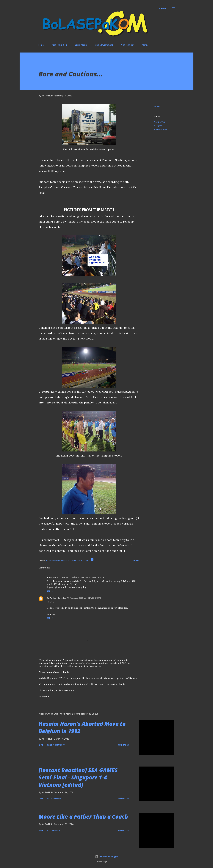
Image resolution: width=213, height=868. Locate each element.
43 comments (54, 799)
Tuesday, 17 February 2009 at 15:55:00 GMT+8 (82, 577)
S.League (158, 126)
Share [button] (157, 106)
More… (145, 45)
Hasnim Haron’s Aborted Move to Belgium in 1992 (82, 727)
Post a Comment (56, 745)
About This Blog (59, 45)
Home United (160, 122)
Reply (50, 591)
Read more (123, 745)
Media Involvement (104, 45)
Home (41, 45)
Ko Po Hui (51, 598)
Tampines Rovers (161, 129)
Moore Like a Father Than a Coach (83, 817)
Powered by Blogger (106, 857)
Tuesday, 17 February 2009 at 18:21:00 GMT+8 (80, 598)
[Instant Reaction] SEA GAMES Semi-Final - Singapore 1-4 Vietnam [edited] (78, 777)
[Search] (162, 8)
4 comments (54, 830)
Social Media (81, 45)
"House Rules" (127, 45)
